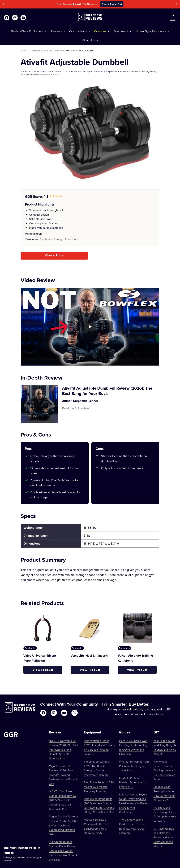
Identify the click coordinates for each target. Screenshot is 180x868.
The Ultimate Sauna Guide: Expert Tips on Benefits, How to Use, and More (132, 826)
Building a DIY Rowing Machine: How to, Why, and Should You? (164, 793)
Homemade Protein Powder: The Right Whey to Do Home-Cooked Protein (165, 770)
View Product (43, 670)
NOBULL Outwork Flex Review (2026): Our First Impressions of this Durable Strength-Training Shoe (64, 750)
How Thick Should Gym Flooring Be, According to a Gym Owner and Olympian (133, 747)
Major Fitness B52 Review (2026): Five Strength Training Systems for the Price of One (63, 775)
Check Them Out (112, 4)
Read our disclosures (50, 74)
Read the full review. (76, 408)
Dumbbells (59, 51)
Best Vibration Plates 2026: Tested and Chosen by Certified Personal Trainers (99, 747)
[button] (3, 4)
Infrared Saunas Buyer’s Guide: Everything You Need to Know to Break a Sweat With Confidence (133, 803)
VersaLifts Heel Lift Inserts (89, 656)
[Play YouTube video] (90, 327)
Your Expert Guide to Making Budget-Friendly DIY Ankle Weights (165, 747)
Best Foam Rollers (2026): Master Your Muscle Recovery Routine (99, 787)
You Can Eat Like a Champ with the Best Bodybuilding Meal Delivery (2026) (97, 826)
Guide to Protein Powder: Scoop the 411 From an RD (133, 782)
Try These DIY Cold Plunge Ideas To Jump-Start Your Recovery (165, 814)
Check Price (54, 255)
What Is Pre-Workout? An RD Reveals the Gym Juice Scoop (134, 766)
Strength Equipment (42, 51)
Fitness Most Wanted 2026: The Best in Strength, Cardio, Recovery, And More (97, 768)
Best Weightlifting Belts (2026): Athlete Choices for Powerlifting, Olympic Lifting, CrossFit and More (99, 805)
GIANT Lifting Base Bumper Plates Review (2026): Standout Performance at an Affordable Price (63, 800)
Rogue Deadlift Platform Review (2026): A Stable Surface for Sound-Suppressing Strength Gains (63, 825)
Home (24, 51)
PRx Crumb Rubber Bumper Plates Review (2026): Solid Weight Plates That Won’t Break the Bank (63, 851)
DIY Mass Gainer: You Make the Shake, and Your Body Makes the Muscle (164, 837)
